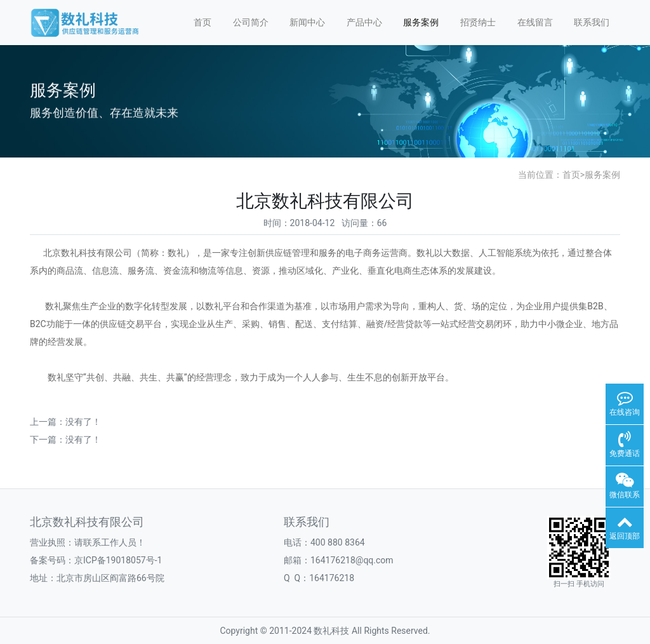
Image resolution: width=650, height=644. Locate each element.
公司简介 (251, 22)
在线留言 (535, 22)
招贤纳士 (478, 22)
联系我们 (592, 22)
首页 (202, 22)
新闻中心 (307, 22)
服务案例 (421, 22)
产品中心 (364, 22)
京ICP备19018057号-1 (118, 560)
